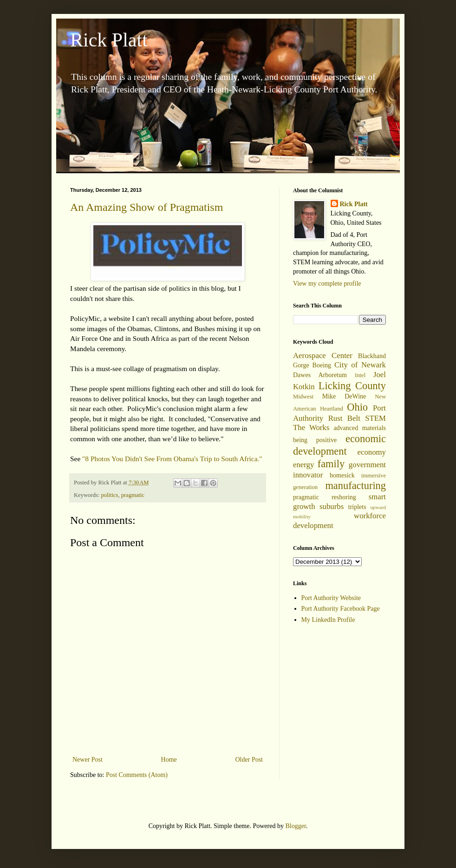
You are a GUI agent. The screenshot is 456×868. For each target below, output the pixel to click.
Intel (360, 375)
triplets (357, 507)
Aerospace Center (323, 356)
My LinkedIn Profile (328, 620)
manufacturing (355, 486)
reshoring (344, 497)
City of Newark (360, 365)
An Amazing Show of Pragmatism (147, 207)
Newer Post (88, 760)
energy (303, 465)
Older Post (249, 760)
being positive (315, 440)
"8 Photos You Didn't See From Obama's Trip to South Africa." (172, 459)
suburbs (332, 506)
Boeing (322, 365)
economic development (339, 445)
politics (109, 495)
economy (371, 452)
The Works (311, 427)
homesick (342, 475)
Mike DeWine (344, 396)
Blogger (295, 826)
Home (169, 760)
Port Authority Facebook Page (341, 609)
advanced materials (360, 428)
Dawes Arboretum (320, 375)
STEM (375, 418)
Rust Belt (344, 418)
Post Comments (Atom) (137, 775)
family (331, 464)
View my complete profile (327, 284)
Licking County (352, 386)
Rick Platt (109, 40)
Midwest (303, 397)
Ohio (357, 407)
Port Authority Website (331, 598)
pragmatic (133, 495)
